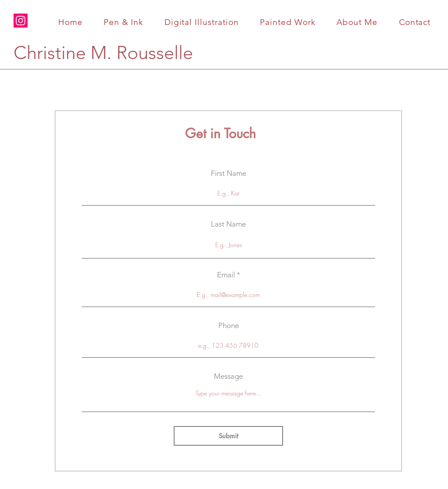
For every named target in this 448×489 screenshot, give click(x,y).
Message (228, 376)
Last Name (228, 224)
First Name (229, 173)
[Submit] (228, 436)
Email (226, 275)
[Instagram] (21, 21)
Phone (229, 326)
